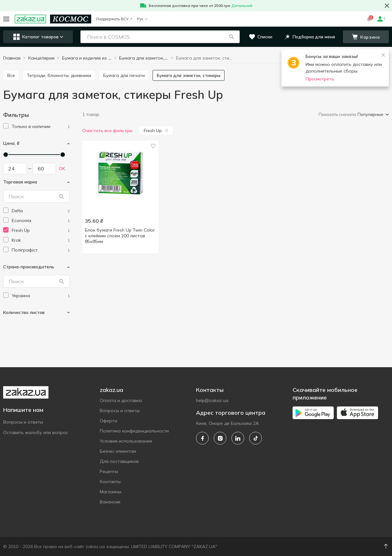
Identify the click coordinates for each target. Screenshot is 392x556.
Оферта (108, 421)
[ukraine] (41, 296)
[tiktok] (256, 438)
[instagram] (220, 438)
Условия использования (126, 441)
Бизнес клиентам (118, 451)
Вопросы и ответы (23, 422)
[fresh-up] (41, 230)
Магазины (111, 492)
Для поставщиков (119, 461)
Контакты (110, 482)
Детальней (242, 6)
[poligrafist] (41, 250)
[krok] (41, 240)
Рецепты (109, 471)
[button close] (387, 6)
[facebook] (202, 438)
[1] (41, 127)
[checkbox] (6, 126)
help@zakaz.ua (212, 400)
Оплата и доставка (121, 400)
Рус (142, 19)
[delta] (41, 211)
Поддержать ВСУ (114, 19)
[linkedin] (238, 438)
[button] (231, 37)
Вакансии (110, 502)
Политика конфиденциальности (134, 431)
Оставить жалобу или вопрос (36, 432)
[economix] (41, 221)
